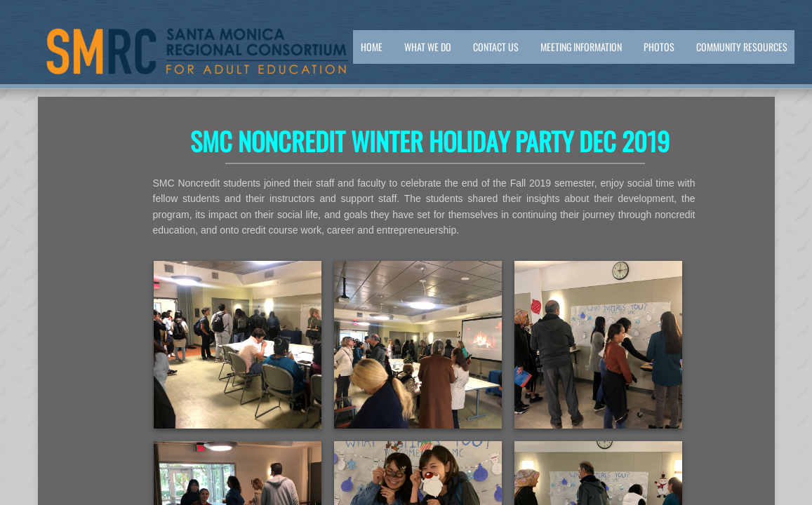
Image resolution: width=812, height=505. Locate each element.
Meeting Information (581, 47)
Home (372, 47)
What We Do (428, 47)
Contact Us (496, 47)
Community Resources (742, 47)
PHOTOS (659, 47)
